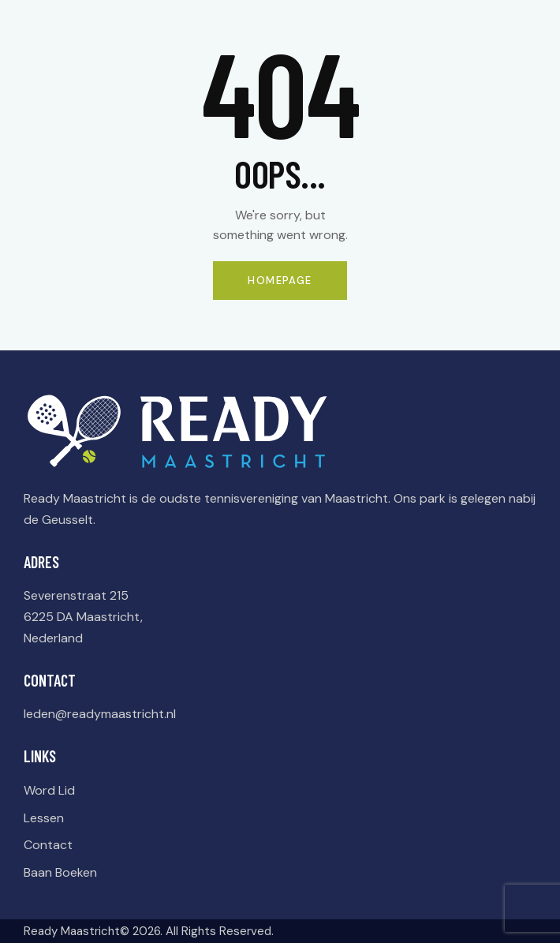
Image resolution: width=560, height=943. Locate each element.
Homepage (280, 281)
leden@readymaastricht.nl (100, 714)
